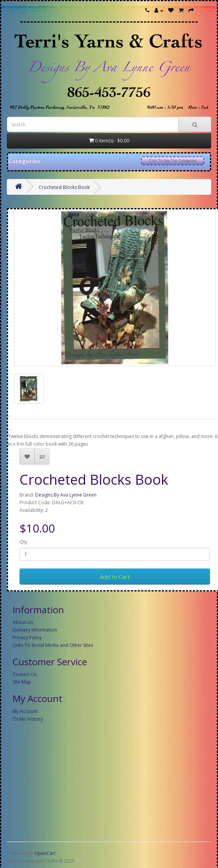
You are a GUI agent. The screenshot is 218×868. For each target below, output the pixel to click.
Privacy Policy (27, 638)
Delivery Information (35, 630)
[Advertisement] (107, 780)
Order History (28, 719)
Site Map (22, 682)
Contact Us (25, 674)
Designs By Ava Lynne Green (66, 495)
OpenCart (45, 853)
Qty (23, 542)
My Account (25, 711)
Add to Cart (115, 576)
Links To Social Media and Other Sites (53, 645)
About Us (23, 622)
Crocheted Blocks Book (64, 187)
